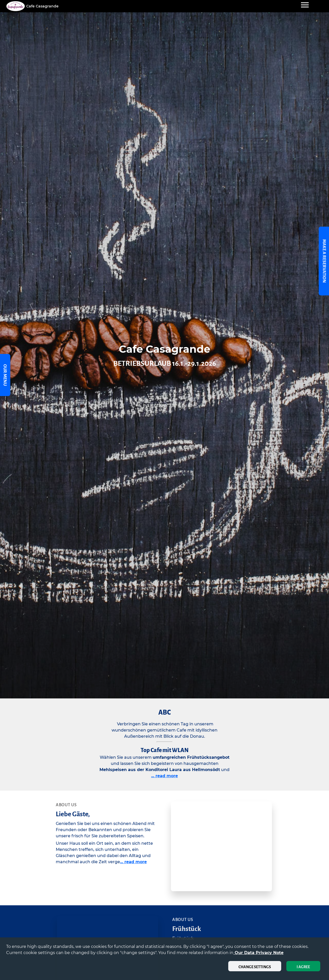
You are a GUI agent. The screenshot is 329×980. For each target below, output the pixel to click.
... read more (164, 776)
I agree (303, 967)
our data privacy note (258, 953)
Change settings (255, 967)
